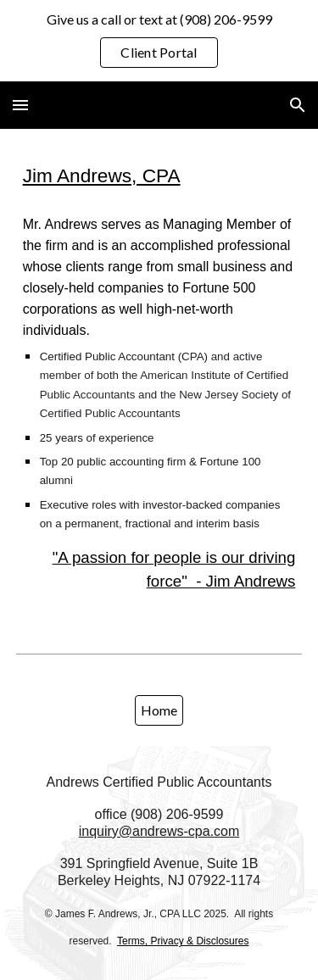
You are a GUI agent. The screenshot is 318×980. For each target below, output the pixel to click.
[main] (159, 175)
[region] (159, 41)
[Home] (159, 710)
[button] (20, 105)
